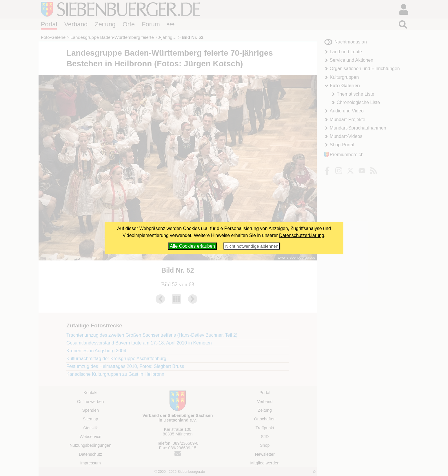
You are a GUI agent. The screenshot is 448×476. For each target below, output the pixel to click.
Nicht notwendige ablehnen (252, 246)
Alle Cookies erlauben (192, 246)
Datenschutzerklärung (302, 235)
